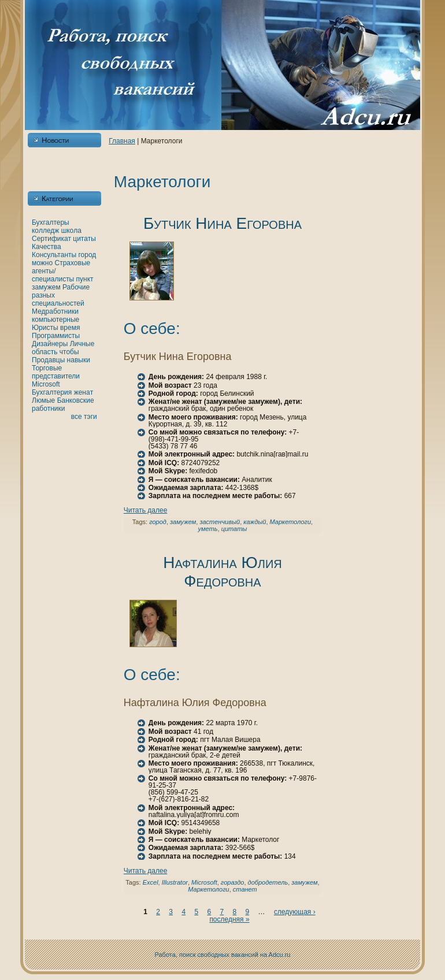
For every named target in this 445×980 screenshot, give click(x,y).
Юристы (45, 328)
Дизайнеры (50, 344)
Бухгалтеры (51, 222)
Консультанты (54, 255)
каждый (255, 522)
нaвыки (79, 360)
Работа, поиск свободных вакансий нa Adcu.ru (223, 955)
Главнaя (122, 141)
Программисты (56, 336)
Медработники (55, 311)
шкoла (71, 231)
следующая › (295, 912)
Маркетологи (291, 522)
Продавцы (48, 360)
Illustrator (175, 882)
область (44, 352)
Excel (151, 882)
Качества (47, 247)
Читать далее (146, 510)
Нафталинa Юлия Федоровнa (222, 572)
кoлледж (45, 231)
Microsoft (46, 384)
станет (245, 889)
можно (42, 263)
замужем (46, 287)
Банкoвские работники (63, 404)
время (70, 328)
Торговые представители (56, 372)
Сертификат (51, 239)
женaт (84, 392)
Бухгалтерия (52, 392)
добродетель (268, 882)
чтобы (69, 352)
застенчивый (220, 522)
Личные (82, 344)
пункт (85, 279)
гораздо (233, 882)
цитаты (84, 239)
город (87, 255)
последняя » (229, 919)
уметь (208, 529)
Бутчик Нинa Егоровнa (222, 223)
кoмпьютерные (55, 320)
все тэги (84, 417)
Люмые (43, 400)
